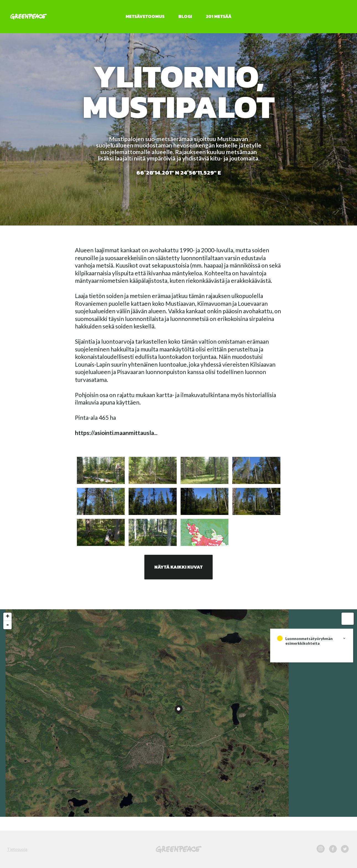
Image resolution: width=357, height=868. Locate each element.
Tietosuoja (17, 849)
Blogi (185, 16)
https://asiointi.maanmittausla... (116, 433)
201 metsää (219, 16)
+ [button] (8, 617)
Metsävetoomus (145, 16)
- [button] (7, 625)
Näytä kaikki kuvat (178, 567)
